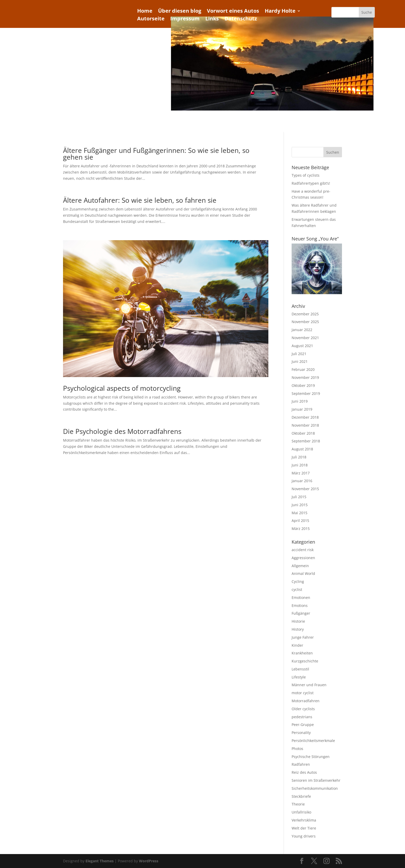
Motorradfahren (306, 701)
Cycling (298, 581)
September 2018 (306, 441)
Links (212, 19)
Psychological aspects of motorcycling (122, 388)
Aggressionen (303, 558)
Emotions (300, 605)
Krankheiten (302, 653)
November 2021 (305, 338)
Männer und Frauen (309, 685)
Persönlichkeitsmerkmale (313, 741)
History (298, 629)
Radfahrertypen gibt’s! (311, 183)
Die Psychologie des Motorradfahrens (122, 431)
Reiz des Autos (304, 772)
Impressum (185, 19)
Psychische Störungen (311, 757)
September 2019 (306, 393)
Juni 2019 (300, 401)
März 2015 (301, 529)
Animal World (303, 573)
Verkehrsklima (304, 820)
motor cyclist (303, 693)
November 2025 (305, 322)
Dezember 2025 (305, 314)
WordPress (149, 861)
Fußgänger (301, 613)
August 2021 (302, 346)
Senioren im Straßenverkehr (316, 780)
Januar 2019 (302, 409)
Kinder (297, 645)
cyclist (297, 589)
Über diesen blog (180, 12)
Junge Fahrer (303, 637)
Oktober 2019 (303, 385)
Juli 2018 (299, 457)
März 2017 (301, 473)
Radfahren (301, 764)
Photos (297, 749)
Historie (298, 621)
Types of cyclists (306, 175)
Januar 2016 (302, 481)
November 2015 (305, 489)
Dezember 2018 (305, 417)
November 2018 (305, 425)
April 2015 (300, 521)
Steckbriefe (301, 796)
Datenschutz (241, 19)
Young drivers (304, 836)
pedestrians (302, 717)
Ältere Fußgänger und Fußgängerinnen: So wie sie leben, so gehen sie (156, 154)
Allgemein (300, 566)
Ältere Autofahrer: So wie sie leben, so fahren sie (140, 200)
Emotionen (301, 597)
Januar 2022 (302, 330)
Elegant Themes (100, 861)
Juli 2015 (299, 497)
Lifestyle (299, 677)
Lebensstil (300, 669)
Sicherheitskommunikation (315, 788)
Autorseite (151, 19)
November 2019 (305, 377)
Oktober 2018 (303, 433)
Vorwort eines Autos (233, 12)
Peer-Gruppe (303, 725)
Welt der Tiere (304, 828)
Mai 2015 (299, 513)
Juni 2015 (300, 505)
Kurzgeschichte (305, 661)
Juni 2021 (300, 361)
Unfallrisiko (301, 812)
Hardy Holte (280, 12)
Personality (301, 733)
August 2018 (302, 449)
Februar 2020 (303, 369)
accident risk (303, 550)
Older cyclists (303, 709)
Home (145, 12)
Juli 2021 (299, 354)
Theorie (298, 804)
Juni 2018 (300, 465)
